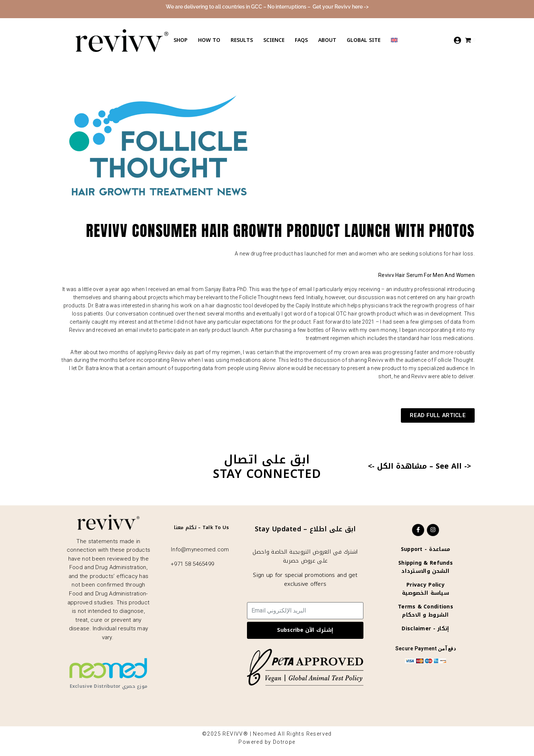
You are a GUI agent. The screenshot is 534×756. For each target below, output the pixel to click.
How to (209, 40)
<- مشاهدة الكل (397, 466)
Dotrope (284, 742)
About (327, 40)
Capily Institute (313, 306)
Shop (181, 40)
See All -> (453, 466)
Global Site (364, 40)
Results (242, 40)
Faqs (301, 40)
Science (274, 40)
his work (182, 306)
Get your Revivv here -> (341, 7)
